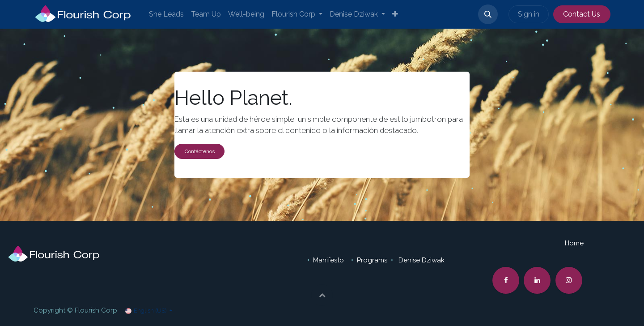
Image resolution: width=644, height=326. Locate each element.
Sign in (529, 14)
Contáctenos (200, 151)
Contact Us (582, 14)
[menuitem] (166, 14)
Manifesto (329, 260)
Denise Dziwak (422, 260)
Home (574, 243)
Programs (372, 260)
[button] (488, 14)
